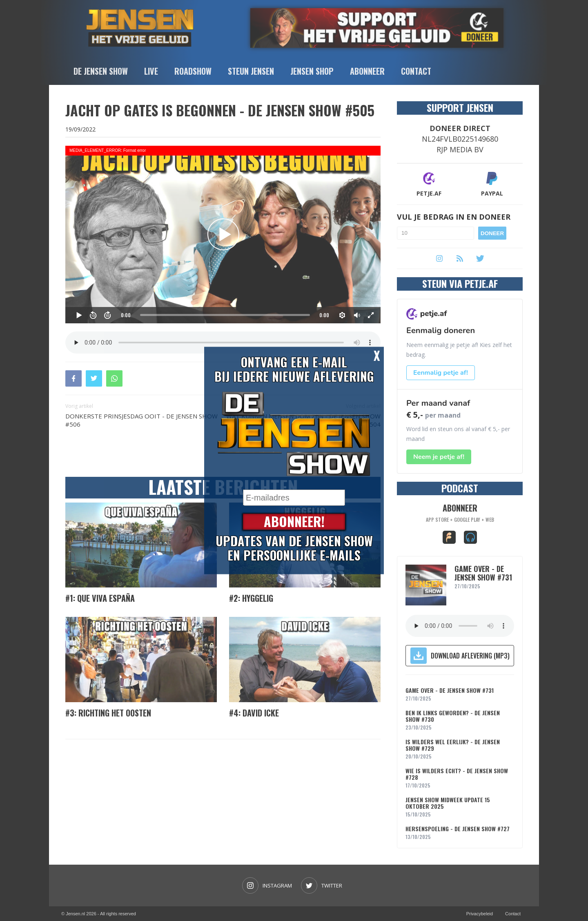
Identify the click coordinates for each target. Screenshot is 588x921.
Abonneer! (294, 522)
